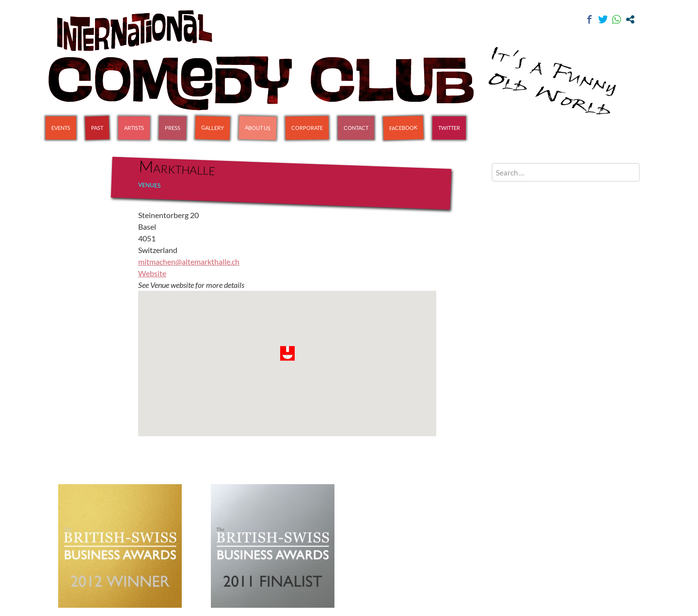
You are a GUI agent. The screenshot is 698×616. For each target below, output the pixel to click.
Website (152, 273)
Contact (356, 128)
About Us (258, 127)
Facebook (403, 128)
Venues (149, 185)
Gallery (213, 127)
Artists (134, 128)
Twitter (449, 128)
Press (173, 128)
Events (61, 128)
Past (97, 128)
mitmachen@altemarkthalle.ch (189, 261)
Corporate (307, 128)
